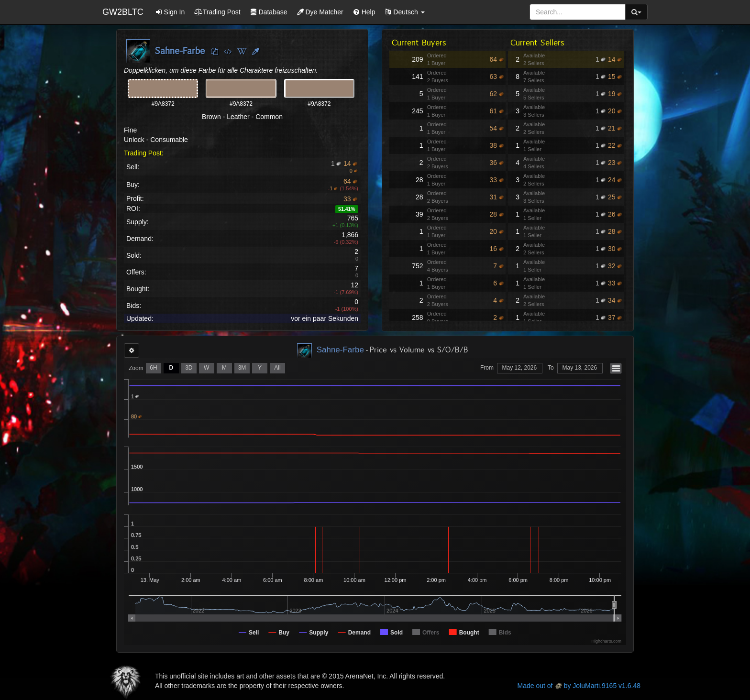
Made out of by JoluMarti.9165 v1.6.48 (579, 686)
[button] (404, 12)
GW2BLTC (123, 12)
